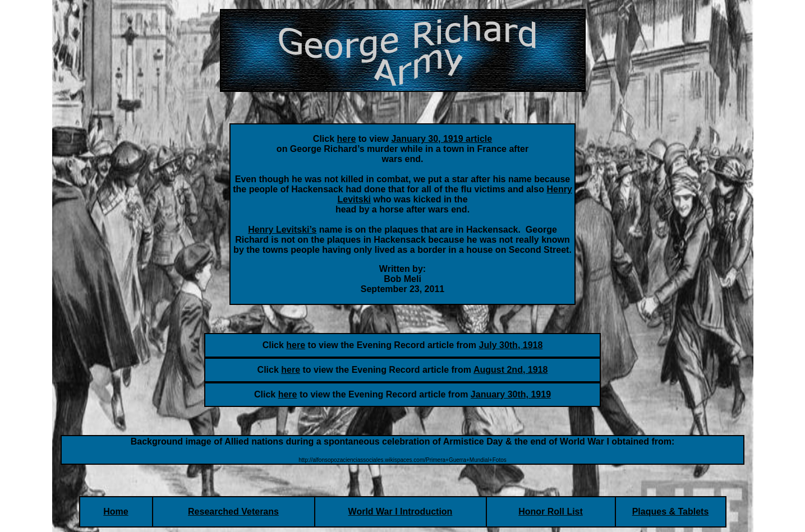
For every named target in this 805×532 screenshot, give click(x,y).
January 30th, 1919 (511, 394)
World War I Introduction (401, 512)
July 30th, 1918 (511, 345)
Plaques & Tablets (671, 512)
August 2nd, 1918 (510, 370)
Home (116, 512)
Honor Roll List (551, 512)
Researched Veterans (233, 512)
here (296, 345)
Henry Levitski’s (282, 230)
